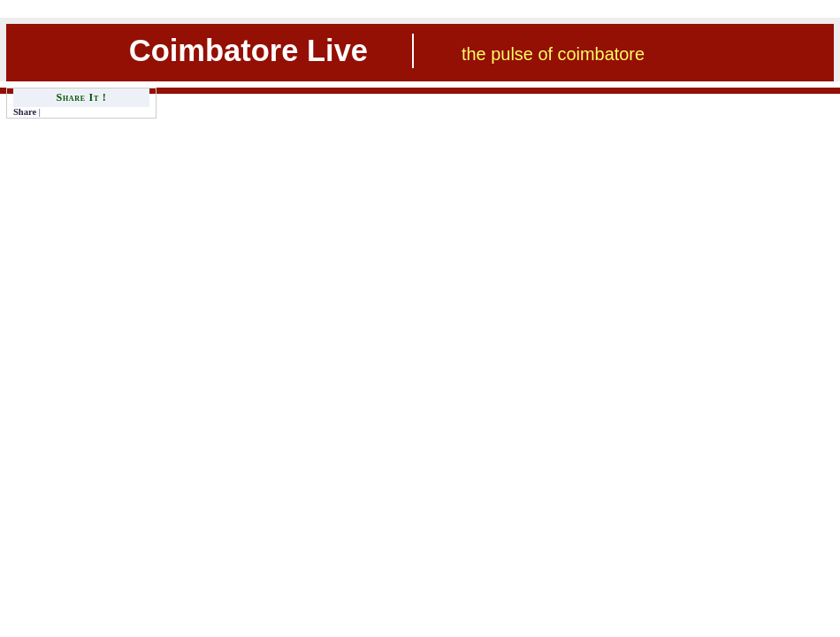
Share (25, 112)
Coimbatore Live (248, 50)
